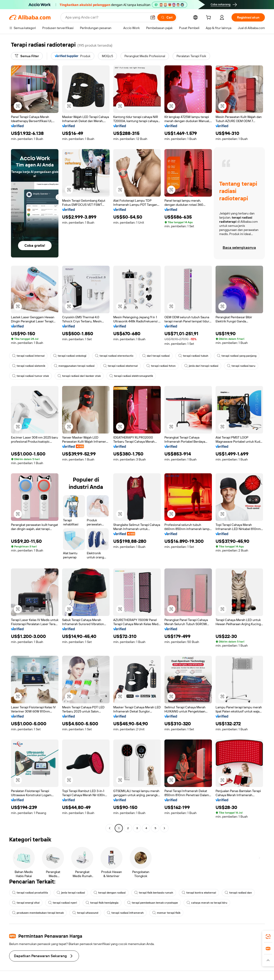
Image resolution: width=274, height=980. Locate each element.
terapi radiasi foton (161, 366)
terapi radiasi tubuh (193, 356)
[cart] (209, 18)
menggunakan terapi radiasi (74, 366)
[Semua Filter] (27, 56)
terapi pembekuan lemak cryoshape (153, 903)
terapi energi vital (26, 903)
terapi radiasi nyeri (63, 903)
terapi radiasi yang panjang (237, 356)
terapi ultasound (85, 913)
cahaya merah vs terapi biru (207, 903)
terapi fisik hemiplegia (102, 903)
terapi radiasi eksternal (120, 366)
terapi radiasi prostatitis (30, 893)
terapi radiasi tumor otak (30, 376)
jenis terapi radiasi (71, 893)
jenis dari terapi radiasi (201, 366)
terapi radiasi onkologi (70, 356)
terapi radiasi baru (241, 366)
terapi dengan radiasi (110, 893)
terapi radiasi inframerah (125, 913)
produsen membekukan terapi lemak (38, 913)
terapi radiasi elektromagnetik (131, 376)
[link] (268, 937)
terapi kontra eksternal (199, 893)
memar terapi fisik (166, 913)
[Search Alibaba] (106, 17)
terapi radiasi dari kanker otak (79, 376)
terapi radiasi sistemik (29, 366)
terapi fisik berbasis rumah (154, 893)
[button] (153, 17)
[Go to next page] (164, 828)
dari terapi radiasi (156, 356)
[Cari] (167, 17)
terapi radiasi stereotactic (114, 356)
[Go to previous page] (110, 828)
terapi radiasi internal (28, 356)
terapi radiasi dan (238, 893)
